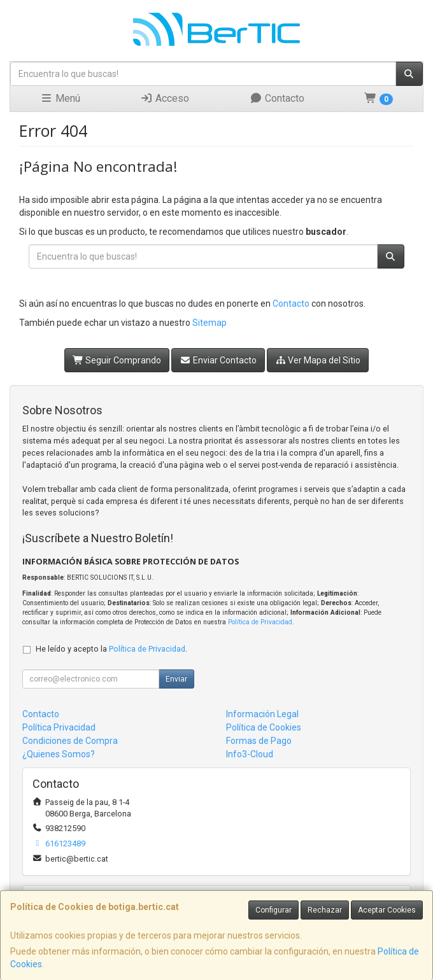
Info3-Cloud (250, 754)
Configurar (273, 910)
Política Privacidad (59, 727)
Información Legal (262, 714)
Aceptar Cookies (387, 910)
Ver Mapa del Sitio (318, 360)
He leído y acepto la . (111, 649)
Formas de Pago (259, 741)
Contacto (277, 98)
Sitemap (209, 323)
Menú (60, 98)
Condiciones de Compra (70, 741)
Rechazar (325, 910)
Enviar (176, 679)
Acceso (165, 98)
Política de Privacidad (260, 622)
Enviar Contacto (218, 360)
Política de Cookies (264, 727)
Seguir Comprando (117, 360)
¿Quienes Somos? (59, 754)
